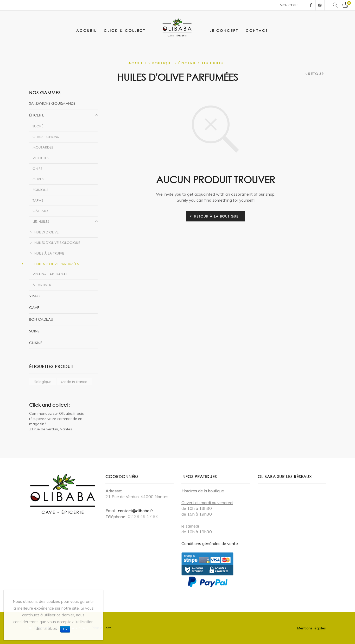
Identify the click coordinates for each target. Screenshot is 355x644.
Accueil (86, 30)
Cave (34, 308)
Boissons (40, 190)
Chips (37, 169)
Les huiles (213, 63)
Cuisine (36, 343)
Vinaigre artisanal (50, 274)
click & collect (125, 30)
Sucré (38, 126)
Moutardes (43, 147)
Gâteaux (40, 211)
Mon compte (290, 5)
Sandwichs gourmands (52, 103)
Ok (65, 629)
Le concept (224, 30)
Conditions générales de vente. (210, 543)
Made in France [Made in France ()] (74, 382)
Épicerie (187, 63)
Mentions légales (312, 628)
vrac (34, 296)
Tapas (38, 200)
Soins (34, 331)
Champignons (46, 137)
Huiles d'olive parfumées (56, 264)
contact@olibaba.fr (135, 511)
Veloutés (40, 158)
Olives (38, 179)
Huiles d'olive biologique (57, 243)
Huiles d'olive (46, 232)
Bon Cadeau (41, 319)
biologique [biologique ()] (42, 382)
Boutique (163, 63)
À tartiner (42, 285)
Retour (316, 74)
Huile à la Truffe (49, 253)
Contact (257, 30)
